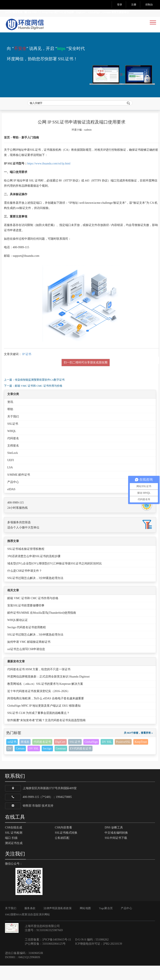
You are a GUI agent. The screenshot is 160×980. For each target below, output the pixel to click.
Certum (20, 763)
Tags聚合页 (106, 923)
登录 (120, 5)
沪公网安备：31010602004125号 (45, 958)
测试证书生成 (14, 857)
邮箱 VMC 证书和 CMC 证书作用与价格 (33, 613)
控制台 (149, 5)
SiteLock (13, 467)
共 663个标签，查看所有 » (138, 747)
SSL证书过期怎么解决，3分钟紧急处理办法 (35, 592)
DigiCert (60, 756)
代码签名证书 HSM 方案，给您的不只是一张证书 (39, 684)
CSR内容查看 (63, 842)
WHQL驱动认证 (17, 634)
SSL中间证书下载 (116, 852)
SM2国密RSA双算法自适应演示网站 (27, 929)
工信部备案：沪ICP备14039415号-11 (48, 954)
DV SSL (107, 756)
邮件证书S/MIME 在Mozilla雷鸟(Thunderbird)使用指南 (42, 627)
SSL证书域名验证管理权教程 (26, 563)
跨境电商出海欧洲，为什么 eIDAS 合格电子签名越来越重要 (46, 713)
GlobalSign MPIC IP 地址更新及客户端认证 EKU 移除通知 (44, 720)
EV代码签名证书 (81, 763)
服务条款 (30, 923)
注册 (134, 5)
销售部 (27, 820)
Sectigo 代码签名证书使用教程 (27, 642)
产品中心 (13, 496)
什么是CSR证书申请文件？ (25, 585)
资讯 (10, 416)
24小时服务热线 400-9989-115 (23, 12)
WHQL (12, 445)
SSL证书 (13, 438)
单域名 (25, 756)
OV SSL (34, 763)
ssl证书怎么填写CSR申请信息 (26, 663)
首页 (7, 152)
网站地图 (85, 923)
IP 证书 (27, 368)
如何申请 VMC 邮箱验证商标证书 (29, 656)
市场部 (36, 820)
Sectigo (47, 763)
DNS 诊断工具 (114, 842)
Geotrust (61, 763)
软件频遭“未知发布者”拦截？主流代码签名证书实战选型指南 (46, 735)
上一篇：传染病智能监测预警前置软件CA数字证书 (34, 394)
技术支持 (47, 820)
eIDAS (11, 504)
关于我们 (13, 431)
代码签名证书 (42, 756)
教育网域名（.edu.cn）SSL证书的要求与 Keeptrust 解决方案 (45, 698)
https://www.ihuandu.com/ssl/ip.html (49, 178)
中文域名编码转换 (116, 847)
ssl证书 (12, 756)
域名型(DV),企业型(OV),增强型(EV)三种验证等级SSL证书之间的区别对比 (55, 578)
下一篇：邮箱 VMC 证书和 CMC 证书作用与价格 (33, 400)
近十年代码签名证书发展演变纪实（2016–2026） (39, 705)
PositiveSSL (123, 756)
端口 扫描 (11, 852)
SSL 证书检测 (14, 847)
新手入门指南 (30, 152)
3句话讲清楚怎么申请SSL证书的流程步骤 (34, 571)
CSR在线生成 (14, 842)
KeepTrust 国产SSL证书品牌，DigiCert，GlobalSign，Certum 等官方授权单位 (86, 12)
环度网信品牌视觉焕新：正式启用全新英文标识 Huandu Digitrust (48, 691)
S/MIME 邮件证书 (19, 489)
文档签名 (13, 460)
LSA (10, 482)
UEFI (11, 475)
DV (10, 763)
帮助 (16, 152)
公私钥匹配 (62, 852)
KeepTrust (141, 756)
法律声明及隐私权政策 (58, 923)
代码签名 (13, 453)
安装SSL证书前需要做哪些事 (26, 620)
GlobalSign (91, 756)
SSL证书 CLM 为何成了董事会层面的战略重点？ (38, 727)
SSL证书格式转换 (66, 847)
